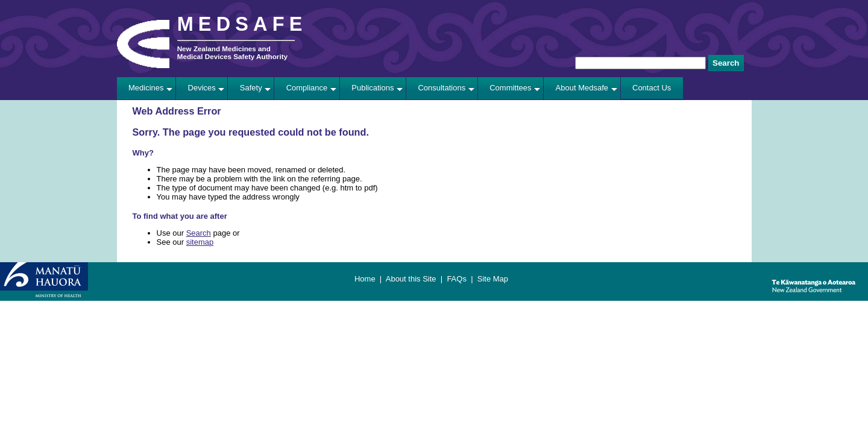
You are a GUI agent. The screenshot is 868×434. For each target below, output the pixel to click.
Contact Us (652, 88)
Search (199, 233)
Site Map (493, 279)
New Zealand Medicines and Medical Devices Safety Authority (232, 52)
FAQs (457, 279)
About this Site (411, 279)
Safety (251, 88)
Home (365, 279)
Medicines (146, 88)
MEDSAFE (242, 24)
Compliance (307, 88)
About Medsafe (582, 88)
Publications (373, 88)
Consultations (442, 88)
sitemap (200, 242)
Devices (202, 88)
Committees (510, 88)
